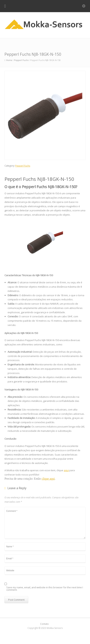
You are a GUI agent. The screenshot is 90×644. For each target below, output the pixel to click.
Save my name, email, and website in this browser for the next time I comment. (45, 589)
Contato (44, 624)
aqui (66, 470)
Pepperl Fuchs (23, 166)
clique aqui (48, 479)
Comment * (45, 523)
